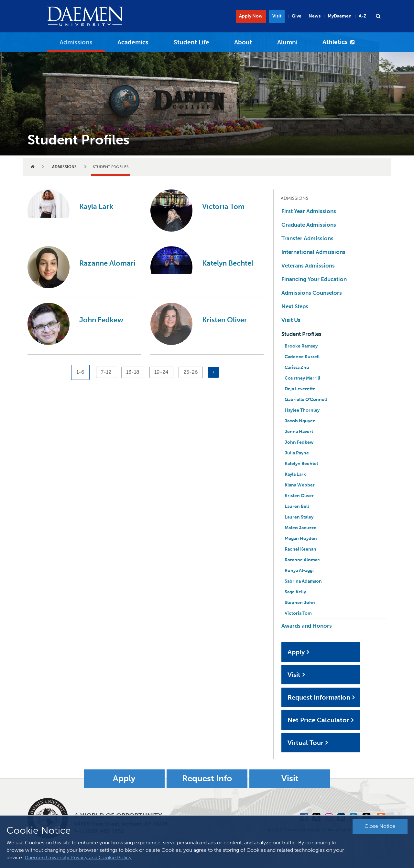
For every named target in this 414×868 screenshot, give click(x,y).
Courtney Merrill (302, 378)
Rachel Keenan (300, 549)
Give (297, 16)
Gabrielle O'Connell (306, 400)
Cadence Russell (302, 357)
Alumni (287, 42)
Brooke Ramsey (301, 346)
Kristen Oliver (225, 320)
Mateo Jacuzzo (301, 528)
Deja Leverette (300, 389)
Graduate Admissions (309, 225)
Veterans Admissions (308, 266)
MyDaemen (340, 16)
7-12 (107, 372)
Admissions (76, 42)
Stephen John (300, 603)
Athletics (335, 42)
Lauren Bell (297, 506)
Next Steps (295, 306)
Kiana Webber (300, 485)
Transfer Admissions (307, 238)
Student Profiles (301, 334)
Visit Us (291, 320)
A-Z (363, 16)
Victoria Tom (223, 206)
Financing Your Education (314, 279)
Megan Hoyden (301, 538)
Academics (133, 42)
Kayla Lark (96, 206)
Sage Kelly (295, 592)
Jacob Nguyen (300, 421)
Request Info (207, 778)
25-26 (191, 372)
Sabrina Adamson (303, 581)
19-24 (161, 372)
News (315, 16)
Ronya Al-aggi (299, 571)
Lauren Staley (299, 517)
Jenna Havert (299, 432)
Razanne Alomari (107, 263)
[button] (378, 16)
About (243, 42)
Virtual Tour (305, 743)
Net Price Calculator (318, 720)
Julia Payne (297, 453)
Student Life (191, 42)
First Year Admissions (309, 211)
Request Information (319, 697)
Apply (296, 652)
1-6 (83, 374)
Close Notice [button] (380, 826)
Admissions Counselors (312, 293)
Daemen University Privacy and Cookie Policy (78, 857)
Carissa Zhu (297, 367)
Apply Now (251, 16)
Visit (277, 16)
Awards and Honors (307, 626)
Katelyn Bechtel (228, 263)
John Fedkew (101, 320)
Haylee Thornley (302, 410)
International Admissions (313, 252)
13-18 (133, 372)
